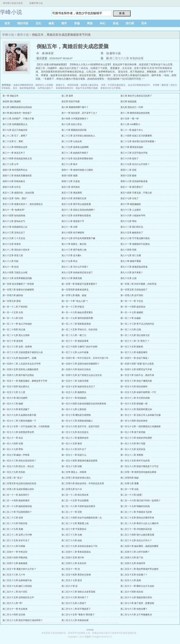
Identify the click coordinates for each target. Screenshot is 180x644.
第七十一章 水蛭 (70, 227)
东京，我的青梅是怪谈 (24, 88)
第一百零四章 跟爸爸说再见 (75, 290)
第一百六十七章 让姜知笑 (74, 409)
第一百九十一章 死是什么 (74, 455)
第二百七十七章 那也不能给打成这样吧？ (23, 620)
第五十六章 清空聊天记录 (74, 198)
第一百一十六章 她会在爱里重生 (77, 312)
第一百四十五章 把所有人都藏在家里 (20, 369)
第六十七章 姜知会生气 (14, 221)
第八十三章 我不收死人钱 (74, 250)
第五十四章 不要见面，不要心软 (136, 193)
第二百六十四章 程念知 (132, 592)
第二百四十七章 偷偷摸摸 (15, 563)
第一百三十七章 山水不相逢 (75, 352)
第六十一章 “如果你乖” (14, 210)
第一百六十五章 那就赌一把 (134, 404)
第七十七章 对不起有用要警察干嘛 (78, 238)
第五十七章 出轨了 (130, 198)
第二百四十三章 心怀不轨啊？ (135, 552)
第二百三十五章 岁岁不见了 (16, 540)
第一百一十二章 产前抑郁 (15, 307)
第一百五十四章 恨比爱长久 (16, 387)
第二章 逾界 (67, 96)
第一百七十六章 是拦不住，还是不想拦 (81, 426)
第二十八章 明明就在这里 (15, 147)
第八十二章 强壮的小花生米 (16, 250)
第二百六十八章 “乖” (13, 603)
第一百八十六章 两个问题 (133, 444)
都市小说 (23, 35)
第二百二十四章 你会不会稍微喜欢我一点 (82, 518)
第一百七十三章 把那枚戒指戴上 (77, 421)
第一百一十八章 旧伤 (13, 318)
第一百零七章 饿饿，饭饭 (74, 295)
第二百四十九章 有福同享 (133, 563)
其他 (116, 23)
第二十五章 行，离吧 (13, 141)
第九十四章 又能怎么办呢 (15, 273)
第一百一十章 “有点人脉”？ (75, 301)
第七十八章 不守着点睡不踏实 (135, 238)
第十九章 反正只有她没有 (15, 130)
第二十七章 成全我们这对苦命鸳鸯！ (138, 141)
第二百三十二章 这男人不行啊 (17, 535)
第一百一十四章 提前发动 (133, 307)
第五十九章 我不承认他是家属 (76, 204)
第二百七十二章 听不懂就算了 (76, 609)
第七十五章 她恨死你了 (132, 233)
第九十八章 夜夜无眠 (72, 278)
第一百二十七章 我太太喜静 (16, 335)
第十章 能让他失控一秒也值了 (17, 113)
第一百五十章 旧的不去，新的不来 (137, 375)
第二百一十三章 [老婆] (131, 495)
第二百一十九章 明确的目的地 (135, 506)
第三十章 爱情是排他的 (132, 147)
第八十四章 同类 (128, 250)
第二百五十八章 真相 (131, 580)
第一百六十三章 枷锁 (13, 404)
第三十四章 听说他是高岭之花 (17, 159)
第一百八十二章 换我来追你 (75, 438)
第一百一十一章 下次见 (132, 301)
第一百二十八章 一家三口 (74, 335)
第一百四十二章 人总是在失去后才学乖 (22, 364)
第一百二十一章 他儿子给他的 (17, 324)
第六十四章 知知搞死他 (14, 216)
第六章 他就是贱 (128, 102)
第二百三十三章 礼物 (72, 535)
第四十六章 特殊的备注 (14, 181)
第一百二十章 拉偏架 (131, 318)
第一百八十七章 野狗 (13, 449)
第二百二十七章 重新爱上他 (75, 523)
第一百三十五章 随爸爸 (132, 347)
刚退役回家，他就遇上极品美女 (83, 85)
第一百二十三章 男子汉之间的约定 (137, 324)
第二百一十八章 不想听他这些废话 (78, 506)
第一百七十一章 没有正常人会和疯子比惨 (141, 415)
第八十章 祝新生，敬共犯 (74, 244)
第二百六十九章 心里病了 (74, 603)
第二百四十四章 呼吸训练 (15, 558)
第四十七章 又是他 (71, 181)
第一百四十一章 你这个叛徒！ (135, 358)
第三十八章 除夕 (70, 164)
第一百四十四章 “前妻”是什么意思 (137, 364)
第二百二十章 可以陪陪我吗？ (17, 512)
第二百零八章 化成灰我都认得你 (18, 489)
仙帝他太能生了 (45, 88)
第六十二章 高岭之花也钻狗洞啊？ (78, 210)
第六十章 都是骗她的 (131, 204)
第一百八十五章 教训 (72, 444)
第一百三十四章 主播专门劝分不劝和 (79, 347)
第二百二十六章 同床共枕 (15, 523)
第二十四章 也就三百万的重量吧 (136, 136)
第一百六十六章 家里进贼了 (16, 409)
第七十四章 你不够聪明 (73, 233)
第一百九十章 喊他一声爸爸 (16, 455)
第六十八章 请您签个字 (73, 221)
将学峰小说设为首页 (13, 3)
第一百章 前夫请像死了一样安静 (18, 284)
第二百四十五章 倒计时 (73, 558)
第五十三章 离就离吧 (72, 193)
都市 (64, 23)
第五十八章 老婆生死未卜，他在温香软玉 (23, 204)
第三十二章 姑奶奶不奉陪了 (75, 153)
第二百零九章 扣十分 (72, 489)
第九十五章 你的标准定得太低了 (77, 273)
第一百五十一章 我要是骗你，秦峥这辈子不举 (25, 381)
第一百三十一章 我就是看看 (75, 341)
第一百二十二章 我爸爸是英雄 (76, 324)
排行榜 (130, 23)
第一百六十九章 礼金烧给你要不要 (19, 415)
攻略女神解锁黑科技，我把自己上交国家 (33, 85)
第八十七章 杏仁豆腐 (131, 255)
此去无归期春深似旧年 (139, 85)
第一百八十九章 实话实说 (133, 449)
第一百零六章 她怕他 (13, 295)
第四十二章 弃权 (128, 170)
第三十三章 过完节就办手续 (134, 153)
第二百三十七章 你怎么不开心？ (136, 540)
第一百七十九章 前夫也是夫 (75, 432)
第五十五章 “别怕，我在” (15, 198)
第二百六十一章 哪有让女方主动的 (137, 586)
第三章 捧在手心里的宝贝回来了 (136, 96)
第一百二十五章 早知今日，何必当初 (79, 330)
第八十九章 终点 (70, 261)
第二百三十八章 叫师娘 (14, 546)
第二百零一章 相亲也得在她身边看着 (138, 472)
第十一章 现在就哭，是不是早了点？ (79, 113)
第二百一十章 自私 (130, 489)
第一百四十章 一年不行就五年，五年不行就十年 (85, 358)
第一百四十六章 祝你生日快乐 (76, 369)
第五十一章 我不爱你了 (132, 187)
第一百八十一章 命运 (13, 438)
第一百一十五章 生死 (13, 312)
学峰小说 (11, 12)
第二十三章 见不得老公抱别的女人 (78, 136)
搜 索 (122, 13)
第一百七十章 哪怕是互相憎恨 (76, 415)
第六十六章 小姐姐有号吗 (133, 216)
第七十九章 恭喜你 (12, 244)
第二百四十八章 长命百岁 (74, 563)
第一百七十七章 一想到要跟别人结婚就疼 (141, 426)
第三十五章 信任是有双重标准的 (77, 159)
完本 (144, 23)
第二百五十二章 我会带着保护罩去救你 (139, 569)
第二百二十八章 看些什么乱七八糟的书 (139, 523)
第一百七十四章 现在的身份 (134, 421)
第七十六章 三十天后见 (14, 238)
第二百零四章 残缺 (130, 478)
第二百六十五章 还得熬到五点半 (18, 597)
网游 (90, 23)
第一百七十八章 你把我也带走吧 (18, 432)
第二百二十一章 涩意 (72, 512)
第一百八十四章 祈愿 (13, 444)
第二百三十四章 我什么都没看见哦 (137, 535)
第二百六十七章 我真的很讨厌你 (136, 597)
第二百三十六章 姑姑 (72, 540)
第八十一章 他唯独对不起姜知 (135, 244)
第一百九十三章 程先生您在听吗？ (19, 461)
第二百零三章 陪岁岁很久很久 (76, 478)
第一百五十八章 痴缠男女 (74, 392)
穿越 (77, 23)
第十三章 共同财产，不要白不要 (18, 119)
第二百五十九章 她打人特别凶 (17, 586)
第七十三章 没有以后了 (14, 233)
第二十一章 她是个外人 (132, 130)
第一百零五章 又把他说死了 (134, 290)
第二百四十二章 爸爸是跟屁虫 (76, 552)
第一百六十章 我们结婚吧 (15, 398)
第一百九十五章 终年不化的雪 (135, 461)
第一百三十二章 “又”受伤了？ (135, 341)
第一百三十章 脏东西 (13, 341)
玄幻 (38, 23)
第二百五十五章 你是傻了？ (134, 575)
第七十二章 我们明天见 (132, 227)
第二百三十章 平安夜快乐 (74, 529)
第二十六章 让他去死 (72, 141)
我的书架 (23, 23)
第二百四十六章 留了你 (132, 558)
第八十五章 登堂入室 (13, 255)
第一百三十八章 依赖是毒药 (134, 352)
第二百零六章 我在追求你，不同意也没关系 (83, 483)
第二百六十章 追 (70, 586)
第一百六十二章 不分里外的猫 (135, 398)
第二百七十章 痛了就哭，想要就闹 (137, 603)
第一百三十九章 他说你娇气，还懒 (19, 358)
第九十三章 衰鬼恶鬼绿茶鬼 (134, 267)
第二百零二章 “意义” (13, 478)
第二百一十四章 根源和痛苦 (16, 501)
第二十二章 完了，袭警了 (15, 136)
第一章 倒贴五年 (11, 96)
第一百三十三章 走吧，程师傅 (17, 347)
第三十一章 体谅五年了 (14, 153)
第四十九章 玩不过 (12, 187)
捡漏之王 (60, 85)
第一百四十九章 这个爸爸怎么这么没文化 (82, 375)
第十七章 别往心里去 (72, 124)
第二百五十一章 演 (71, 569)
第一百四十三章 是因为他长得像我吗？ (81, 364)
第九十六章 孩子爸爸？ (132, 273)
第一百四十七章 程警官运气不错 (136, 369)
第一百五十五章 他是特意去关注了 (78, 387)
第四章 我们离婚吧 (12, 102)
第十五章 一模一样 (130, 119)
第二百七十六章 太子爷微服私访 (136, 615)
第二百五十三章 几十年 (14, 575)
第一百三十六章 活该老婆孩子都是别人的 (23, 352)
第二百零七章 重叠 (130, 483)
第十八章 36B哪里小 (130, 124)
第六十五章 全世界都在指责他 (76, 216)
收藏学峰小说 (36, 3)
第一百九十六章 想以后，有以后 (18, 466)
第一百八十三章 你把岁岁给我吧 (136, 438)
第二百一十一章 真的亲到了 (16, 495)
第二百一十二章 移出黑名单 (75, 495)
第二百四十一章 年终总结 (15, 552)
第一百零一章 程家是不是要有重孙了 (79, 284)
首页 (7, 23)
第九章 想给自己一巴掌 (132, 107)
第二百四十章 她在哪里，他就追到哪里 (139, 546)
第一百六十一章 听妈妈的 (74, 398)
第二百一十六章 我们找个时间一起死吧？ (141, 501)
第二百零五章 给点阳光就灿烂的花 (19, 483)
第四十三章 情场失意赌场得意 (17, 176)
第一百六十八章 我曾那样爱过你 (136, 409)
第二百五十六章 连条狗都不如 (17, 580)
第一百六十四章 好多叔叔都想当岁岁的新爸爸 (84, 404)
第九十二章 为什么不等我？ (75, 267)
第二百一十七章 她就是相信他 (17, 506)
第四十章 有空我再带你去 (15, 170)
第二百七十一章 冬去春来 (15, 609)
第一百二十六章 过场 (131, 330)
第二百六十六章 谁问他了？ (75, 597)
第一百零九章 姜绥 (12, 301)
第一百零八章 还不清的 (132, 295)
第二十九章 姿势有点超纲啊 (75, 147)
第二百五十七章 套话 (72, 580)
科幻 (103, 23)
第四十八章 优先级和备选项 (134, 181)
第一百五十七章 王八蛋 (14, 392)
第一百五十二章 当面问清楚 (75, 381)
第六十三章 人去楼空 (131, 210)
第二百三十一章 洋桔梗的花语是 (136, 529)
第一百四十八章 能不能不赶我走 (18, 375)
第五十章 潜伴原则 (71, 187)
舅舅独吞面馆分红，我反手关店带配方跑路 (77, 88)
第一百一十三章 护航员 (73, 307)
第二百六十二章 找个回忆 (15, 592)
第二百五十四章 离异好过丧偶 (76, 575)
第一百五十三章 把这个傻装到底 (136, 381)
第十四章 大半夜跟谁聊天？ (75, 119)
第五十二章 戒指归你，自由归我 (18, 193)
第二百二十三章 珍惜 (13, 518)
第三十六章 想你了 (130, 159)
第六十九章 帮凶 (128, 221)
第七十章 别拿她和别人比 (15, 227)
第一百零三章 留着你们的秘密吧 (18, 290)
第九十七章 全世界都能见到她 (17, 278)
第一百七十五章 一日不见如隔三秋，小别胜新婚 (26, 426)
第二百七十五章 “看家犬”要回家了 (78, 615)
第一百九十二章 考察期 (132, 455)
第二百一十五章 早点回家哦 (75, 501)
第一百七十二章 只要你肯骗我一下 (19, 421)
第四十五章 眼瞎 (128, 176)
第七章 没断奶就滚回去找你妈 (17, 107)
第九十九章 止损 (128, 278)
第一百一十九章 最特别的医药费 (77, 318)
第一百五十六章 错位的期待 (134, 387)
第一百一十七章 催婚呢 (132, 312)
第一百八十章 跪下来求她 (133, 432)
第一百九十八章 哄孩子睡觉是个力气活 (139, 466)
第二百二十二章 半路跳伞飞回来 (136, 512)
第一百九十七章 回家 (72, 466)
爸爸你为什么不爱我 (110, 88)
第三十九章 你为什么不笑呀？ (135, 164)
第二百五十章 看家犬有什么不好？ (19, 569)
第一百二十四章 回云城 (14, 330)
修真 (51, 23)
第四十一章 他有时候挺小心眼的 (77, 170)
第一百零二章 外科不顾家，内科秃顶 (138, 284)
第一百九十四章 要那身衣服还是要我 (79, 461)
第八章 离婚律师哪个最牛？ (75, 107)
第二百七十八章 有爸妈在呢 (127, 58)
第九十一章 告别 (11, 267)
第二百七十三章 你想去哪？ (134, 609)
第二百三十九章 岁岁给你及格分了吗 (79, 546)
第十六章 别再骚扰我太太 (15, 124)
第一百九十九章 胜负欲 (14, 472)
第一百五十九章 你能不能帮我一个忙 (138, 392)
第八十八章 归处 (11, 261)
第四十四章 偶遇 (70, 176)
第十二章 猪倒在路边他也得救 (135, 113)
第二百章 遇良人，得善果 (74, 472)
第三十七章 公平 (11, 164)
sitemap (90, 630)
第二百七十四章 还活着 (14, 615)
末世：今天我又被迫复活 (113, 85)
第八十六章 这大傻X (71, 255)
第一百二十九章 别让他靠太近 (135, 335)
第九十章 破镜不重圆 (131, 261)
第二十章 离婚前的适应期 (74, 130)
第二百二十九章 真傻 (13, 529)
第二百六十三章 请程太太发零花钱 (78, 592)
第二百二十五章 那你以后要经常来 (137, 518)
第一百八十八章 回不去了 (74, 449)
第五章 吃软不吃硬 (71, 102)
